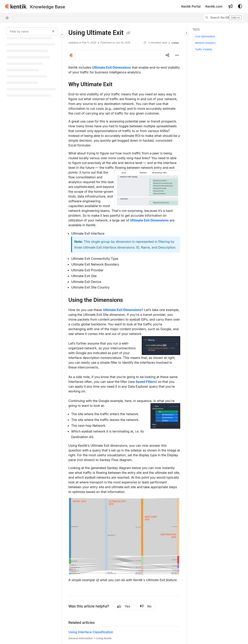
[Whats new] (230, 6)
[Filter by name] (32, 31)
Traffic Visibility (204, 49)
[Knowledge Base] (48, 7)
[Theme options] (240, 6)
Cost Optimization (205, 36)
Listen (175, 43)
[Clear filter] (53, 31)
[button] (223, 18)
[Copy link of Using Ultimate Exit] (128, 33)
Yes (124, 606)
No (146, 606)
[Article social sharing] (167, 55)
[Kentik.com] (214, 6)
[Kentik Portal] (191, 6)
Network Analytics (205, 43)
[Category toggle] (62, 35)
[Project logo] (16, 6)
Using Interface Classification (91, 632)
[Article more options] (177, 55)
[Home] (7, 18)
